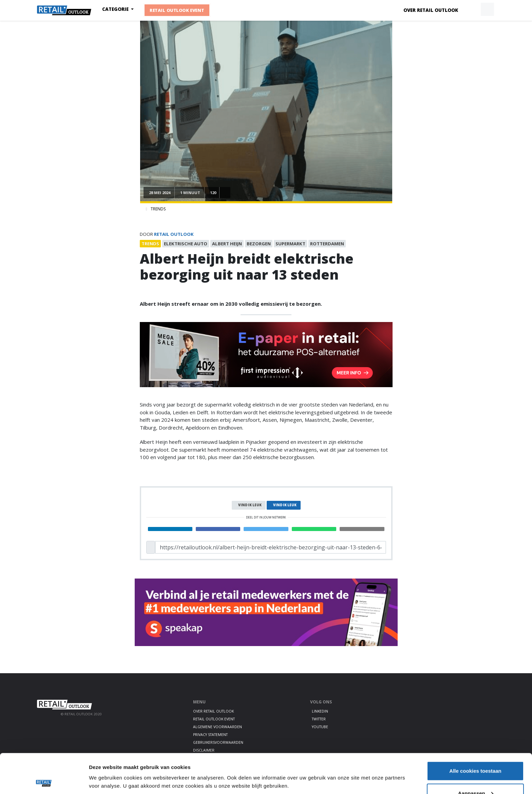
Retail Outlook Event (177, 10)
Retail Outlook (174, 234)
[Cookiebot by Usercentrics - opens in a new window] (44, 781)
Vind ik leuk (250, 505)
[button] (472, 10)
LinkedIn (320, 711)
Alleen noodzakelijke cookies (475, 776)
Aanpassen (476, 754)
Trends (158, 209)
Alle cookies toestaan (475, 731)
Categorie (116, 9)
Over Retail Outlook (431, 10)
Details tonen (105, 765)
